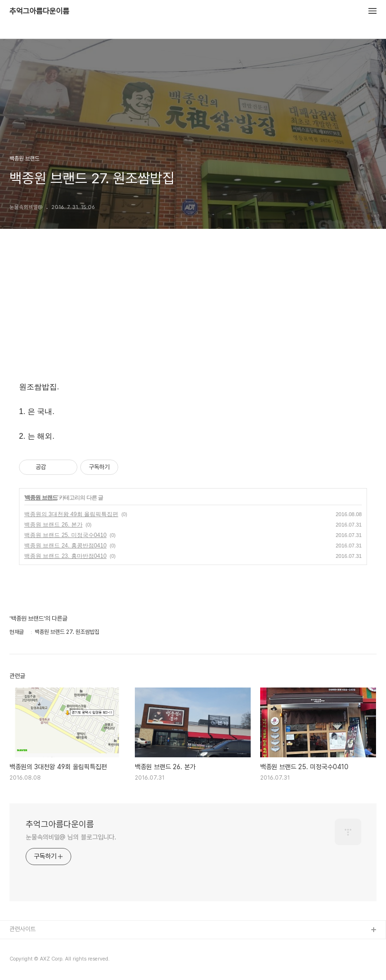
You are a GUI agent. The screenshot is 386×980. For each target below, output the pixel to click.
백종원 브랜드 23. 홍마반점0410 (65, 556)
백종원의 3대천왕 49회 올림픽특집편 (71, 514)
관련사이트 (23, 929)
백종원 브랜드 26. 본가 (53, 525)
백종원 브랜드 (41, 498)
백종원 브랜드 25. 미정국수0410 (65, 535)
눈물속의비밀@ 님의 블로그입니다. (71, 837)
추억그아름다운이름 (39, 11)
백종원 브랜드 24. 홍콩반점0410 (65, 546)
